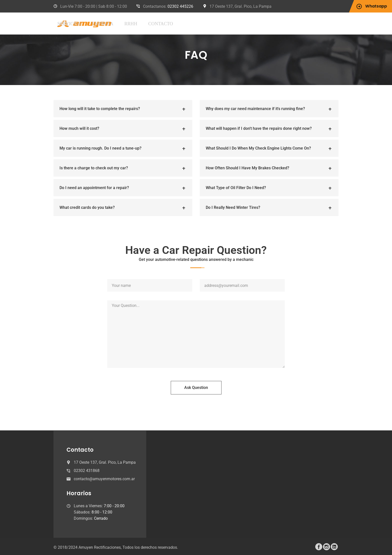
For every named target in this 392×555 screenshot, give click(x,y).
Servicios (146, 23)
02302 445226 (180, 6)
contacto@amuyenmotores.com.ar (104, 479)
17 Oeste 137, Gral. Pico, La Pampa (240, 6)
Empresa (173, 23)
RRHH (194, 23)
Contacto (218, 23)
